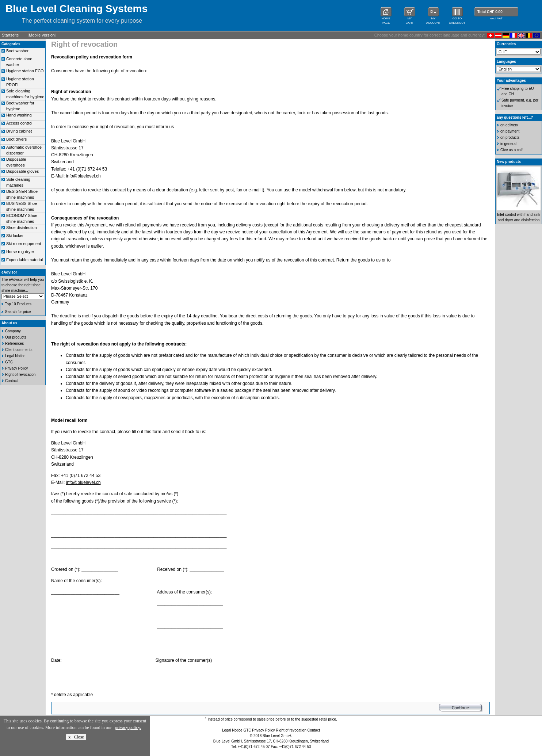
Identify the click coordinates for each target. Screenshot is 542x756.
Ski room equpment (24, 244)
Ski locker (15, 236)
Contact (11, 381)
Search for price (18, 312)
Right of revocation (20, 375)
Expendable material (24, 260)
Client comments (19, 350)
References (14, 343)
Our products (16, 337)
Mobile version (42, 35)
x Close (76, 737)
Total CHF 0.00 (490, 12)
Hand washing (19, 115)
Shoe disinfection (22, 228)
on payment (510, 131)
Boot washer (17, 51)
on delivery (509, 125)
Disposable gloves (22, 171)
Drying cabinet (19, 131)
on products (510, 138)
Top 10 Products (18, 304)
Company (13, 331)
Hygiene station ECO (25, 71)
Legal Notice (15, 356)
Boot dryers (16, 139)
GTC (9, 362)
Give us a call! (512, 150)
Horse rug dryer (20, 252)
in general (508, 144)
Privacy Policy (16, 368)
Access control (19, 123)
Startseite (10, 35)
